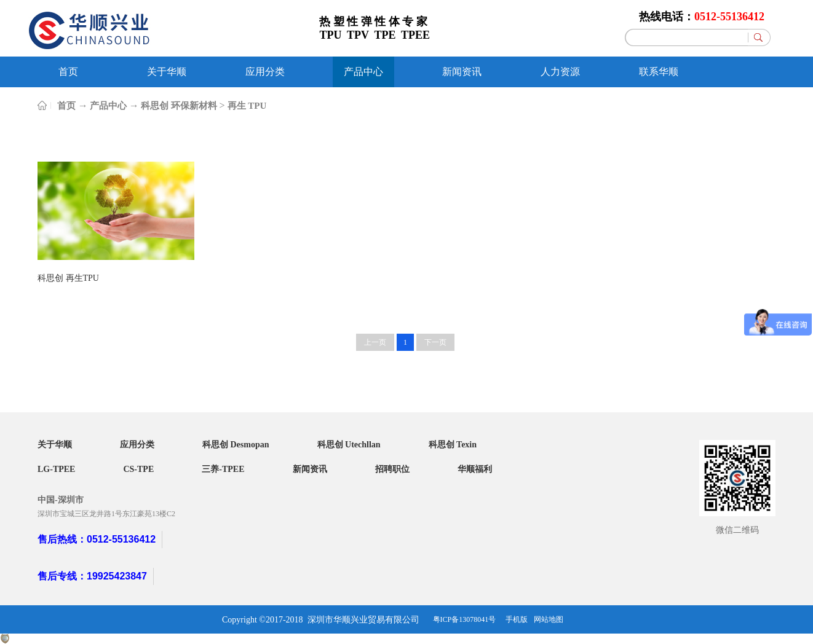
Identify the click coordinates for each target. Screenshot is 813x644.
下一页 (435, 342)
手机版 (515, 619)
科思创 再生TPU (68, 278)
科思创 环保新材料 (179, 106)
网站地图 (549, 619)
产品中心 (108, 106)
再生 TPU (247, 106)
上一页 (375, 342)
